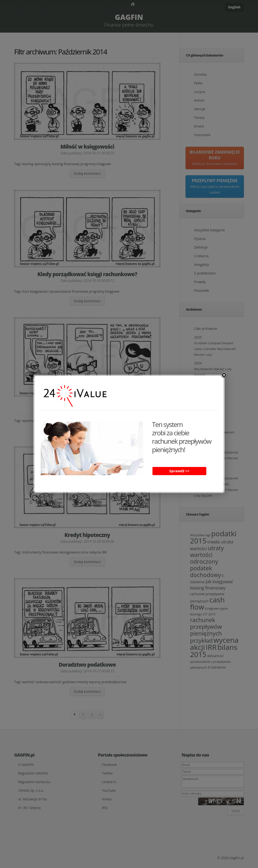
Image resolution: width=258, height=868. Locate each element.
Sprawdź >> (179, 471)
